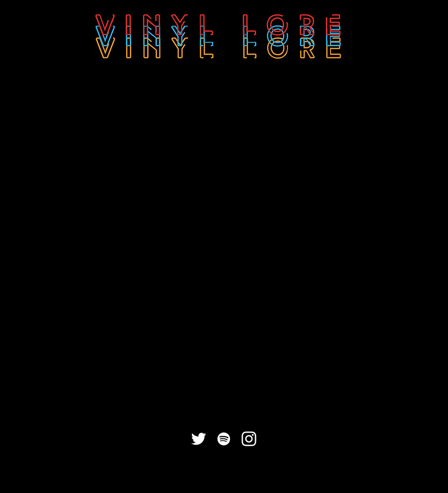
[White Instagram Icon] (249, 439)
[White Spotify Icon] (224, 439)
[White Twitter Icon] (199, 439)
